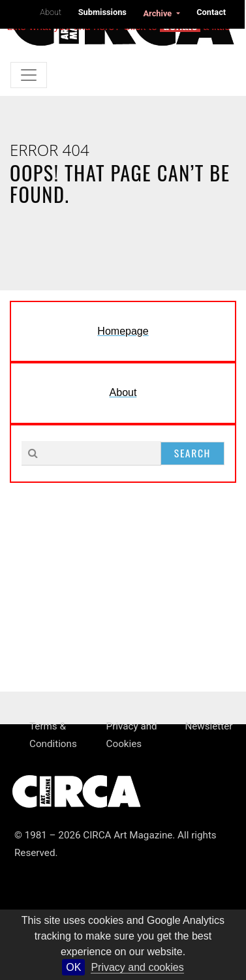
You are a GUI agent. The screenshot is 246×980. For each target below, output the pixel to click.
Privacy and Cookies (132, 735)
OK (73, 967)
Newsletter (208, 726)
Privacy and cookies (137, 967)
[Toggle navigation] (29, 75)
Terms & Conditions (53, 735)
